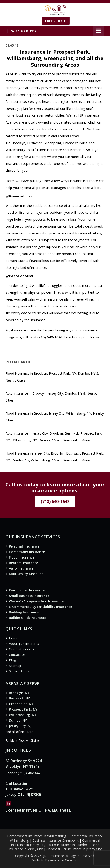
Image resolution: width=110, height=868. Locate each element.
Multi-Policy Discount (26, 574)
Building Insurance (24, 612)
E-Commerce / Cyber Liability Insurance (40, 607)
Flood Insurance (22, 557)
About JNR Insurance (24, 644)
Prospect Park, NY (23, 709)
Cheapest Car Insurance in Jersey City (74, 849)
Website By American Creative (55, 860)
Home (14, 638)
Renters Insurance (23, 563)
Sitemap (15, 666)
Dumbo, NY (18, 720)
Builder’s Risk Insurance (28, 618)
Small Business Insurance (29, 596)
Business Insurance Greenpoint (56, 840)
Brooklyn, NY (19, 693)
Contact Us (17, 655)
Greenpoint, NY (21, 704)
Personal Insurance (24, 546)
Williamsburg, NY (23, 715)
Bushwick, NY (19, 698)
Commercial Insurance (27, 590)
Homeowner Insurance (27, 552)
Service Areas (19, 671)
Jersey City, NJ (20, 726)
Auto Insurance (21, 568)
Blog (12, 660)
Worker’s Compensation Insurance (36, 601)
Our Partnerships (21, 649)
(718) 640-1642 (26, 31)
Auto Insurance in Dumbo (68, 845)
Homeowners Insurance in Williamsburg (37, 836)
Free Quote (56, 21)
